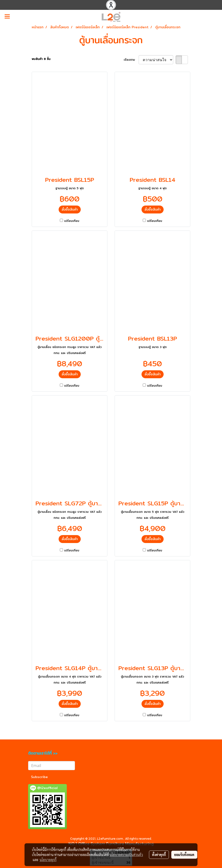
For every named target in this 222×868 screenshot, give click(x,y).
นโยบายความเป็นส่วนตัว (126, 855)
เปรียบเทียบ (72, 221)
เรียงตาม (131, 60)
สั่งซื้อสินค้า (70, 209)
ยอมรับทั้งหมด (184, 855)
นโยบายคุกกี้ (48, 860)
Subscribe (39, 777)
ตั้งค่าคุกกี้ (159, 855)
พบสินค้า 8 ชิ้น (41, 59)
